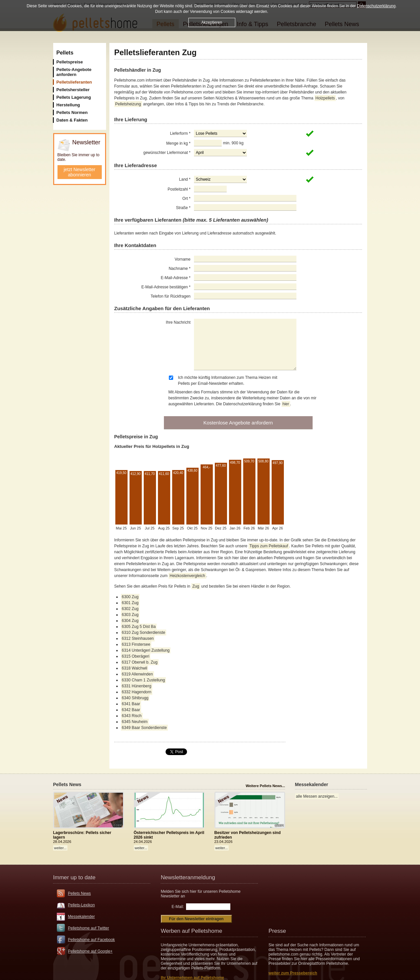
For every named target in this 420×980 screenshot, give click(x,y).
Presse (277, 931)
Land (185, 179)
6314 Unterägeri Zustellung (146, 650)
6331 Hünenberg (137, 686)
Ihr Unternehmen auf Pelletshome (192, 978)
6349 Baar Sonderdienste (144, 728)
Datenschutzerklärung (376, 6)
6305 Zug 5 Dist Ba (139, 627)
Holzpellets (325, 98)
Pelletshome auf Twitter (89, 928)
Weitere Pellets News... (265, 786)
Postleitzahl (179, 189)
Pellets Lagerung (74, 97)
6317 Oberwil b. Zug (140, 662)
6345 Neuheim (135, 722)
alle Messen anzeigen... (317, 796)
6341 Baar (131, 704)
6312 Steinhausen (138, 638)
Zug (196, 586)
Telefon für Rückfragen (171, 296)
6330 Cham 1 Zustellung (144, 680)
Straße (183, 208)
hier (286, 404)
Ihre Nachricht (178, 322)
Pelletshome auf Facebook (92, 940)
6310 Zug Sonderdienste (144, 633)
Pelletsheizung (128, 104)
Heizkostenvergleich (187, 576)
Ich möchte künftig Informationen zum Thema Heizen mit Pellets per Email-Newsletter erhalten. (228, 381)
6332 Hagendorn (137, 692)
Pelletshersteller (73, 90)
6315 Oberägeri (136, 656)
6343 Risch (132, 716)
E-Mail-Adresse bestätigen (166, 287)
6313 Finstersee (136, 644)
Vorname (182, 259)
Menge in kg (178, 143)
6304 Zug (130, 621)
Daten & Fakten (72, 120)
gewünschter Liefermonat (167, 153)
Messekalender (81, 917)
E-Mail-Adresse (175, 278)
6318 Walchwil (135, 668)
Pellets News (79, 893)
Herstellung (68, 105)
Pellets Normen (72, 112)
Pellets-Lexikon (81, 905)
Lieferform (180, 133)
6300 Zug (130, 597)
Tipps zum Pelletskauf (269, 546)
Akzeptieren (212, 22)
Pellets (65, 53)
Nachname (179, 269)
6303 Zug (130, 615)
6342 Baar (131, 710)
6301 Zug (130, 603)
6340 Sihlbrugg (135, 698)
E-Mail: (178, 907)
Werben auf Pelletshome (192, 931)
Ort (187, 199)
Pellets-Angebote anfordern (74, 72)
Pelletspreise (70, 62)
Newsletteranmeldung (188, 877)
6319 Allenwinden (137, 674)
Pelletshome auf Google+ (90, 951)
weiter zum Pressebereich (293, 973)
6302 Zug (130, 609)
